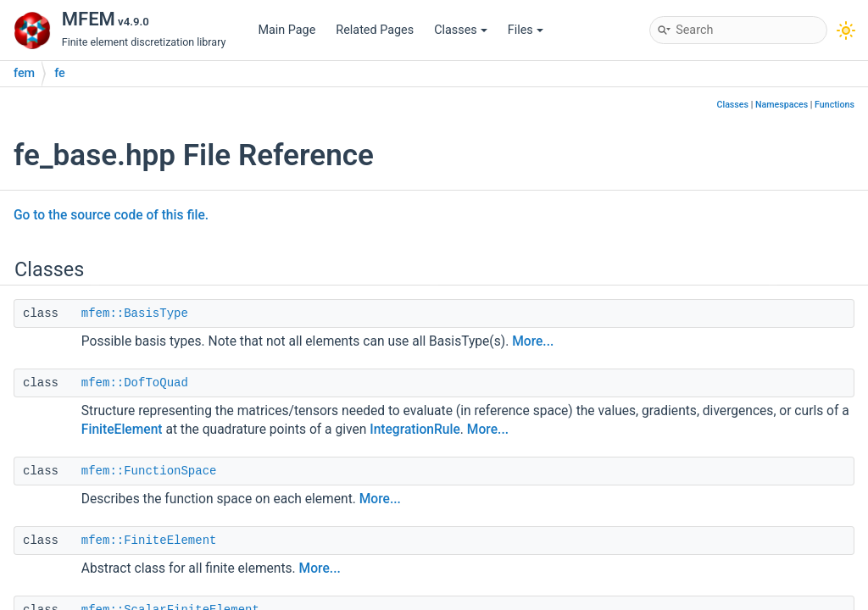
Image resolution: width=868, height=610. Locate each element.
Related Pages (375, 30)
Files (526, 30)
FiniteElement (122, 430)
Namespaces (782, 105)
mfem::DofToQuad (135, 383)
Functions (835, 105)
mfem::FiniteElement (149, 541)
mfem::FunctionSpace (149, 471)
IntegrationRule (415, 430)
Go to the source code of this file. (111, 215)
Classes (461, 30)
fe (60, 73)
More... (533, 341)
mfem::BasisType (135, 313)
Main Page (287, 30)
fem (24, 73)
